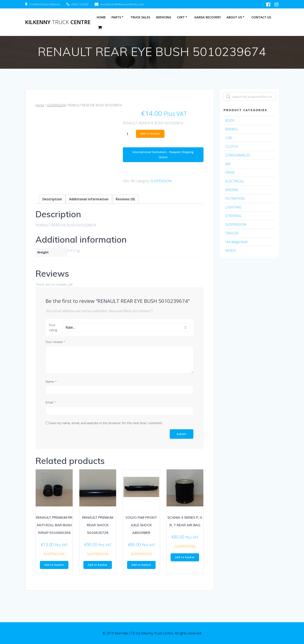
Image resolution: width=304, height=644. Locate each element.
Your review (55, 342)
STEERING (233, 216)
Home (101, 17)
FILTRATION (235, 198)
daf (228, 164)
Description (52, 199)
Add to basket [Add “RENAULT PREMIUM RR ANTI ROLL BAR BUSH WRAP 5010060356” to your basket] (54, 565)
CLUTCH (232, 146)
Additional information (89, 199)
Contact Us (261, 17)
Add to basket (150, 134)
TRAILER (232, 233)
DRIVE (230, 172)
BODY (230, 120)
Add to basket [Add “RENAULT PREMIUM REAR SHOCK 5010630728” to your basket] (98, 565)
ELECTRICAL (235, 181)
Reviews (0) (125, 199)
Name (51, 381)
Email (51, 402)
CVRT (181, 17)
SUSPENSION (56, 105)
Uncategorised (236, 242)
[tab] (52, 199)
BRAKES (231, 129)
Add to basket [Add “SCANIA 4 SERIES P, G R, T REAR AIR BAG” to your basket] (185, 557)
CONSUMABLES (238, 155)
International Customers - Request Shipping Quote (163, 155)
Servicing (164, 17)
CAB (229, 138)
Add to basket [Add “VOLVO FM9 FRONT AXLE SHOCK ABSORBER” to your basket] (141, 565)
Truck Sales (140, 17)
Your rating (53, 327)
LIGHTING (233, 207)
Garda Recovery (208, 17)
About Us (234, 17)
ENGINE (232, 190)
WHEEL (231, 250)
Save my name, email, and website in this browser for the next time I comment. (106, 423)
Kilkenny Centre (58, 22)
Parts (116, 17)
